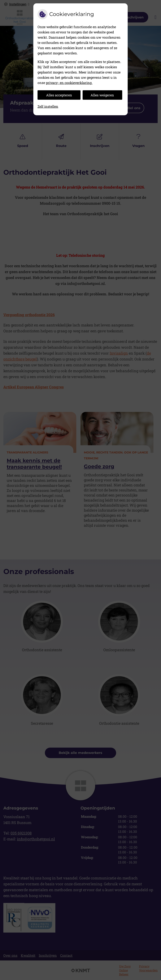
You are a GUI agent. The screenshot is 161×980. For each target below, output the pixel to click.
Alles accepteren (59, 95)
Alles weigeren (102, 95)
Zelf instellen (48, 106)
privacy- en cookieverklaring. (69, 83)
